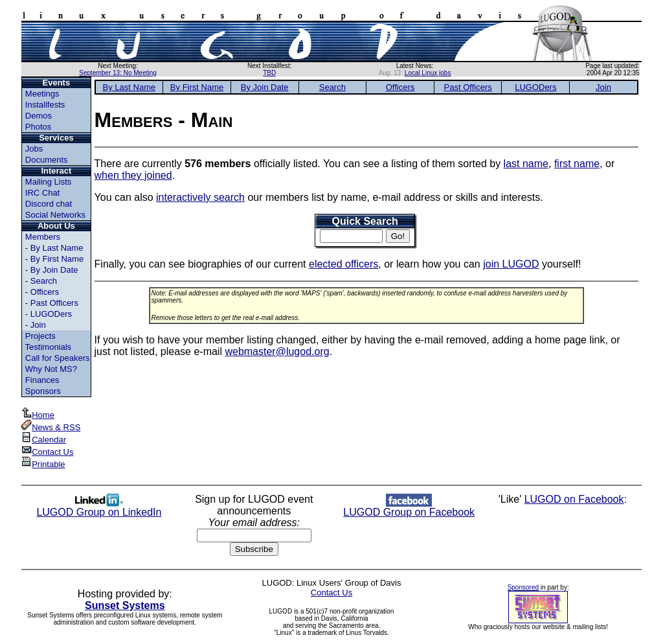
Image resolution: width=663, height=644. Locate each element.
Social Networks (55, 215)
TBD (269, 73)
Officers (45, 292)
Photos (38, 127)
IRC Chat (42, 193)
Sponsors (43, 391)
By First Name (57, 259)
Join (38, 325)
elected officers (343, 264)
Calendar (44, 440)
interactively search (200, 197)
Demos (39, 116)
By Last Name (57, 248)
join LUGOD (511, 264)
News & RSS (51, 427)
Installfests (45, 105)
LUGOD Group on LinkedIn (99, 508)
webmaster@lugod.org (277, 351)
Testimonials (49, 347)
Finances (42, 380)
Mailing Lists (49, 182)
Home (38, 415)
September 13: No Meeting (118, 73)
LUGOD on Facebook (574, 499)
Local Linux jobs (428, 73)
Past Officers (54, 303)
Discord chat (49, 204)
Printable (43, 464)
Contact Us (47, 452)
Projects (40, 336)
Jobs (34, 149)
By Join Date (54, 270)
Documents (47, 160)
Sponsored (523, 587)
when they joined (133, 175)
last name (526, 164)
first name (577, 164)
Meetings (42, 94)
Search (44, 281)
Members (43, 237)
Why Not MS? (51, 369)
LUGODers (51, 314)
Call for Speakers (58, 358)
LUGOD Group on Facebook (409, 508)
